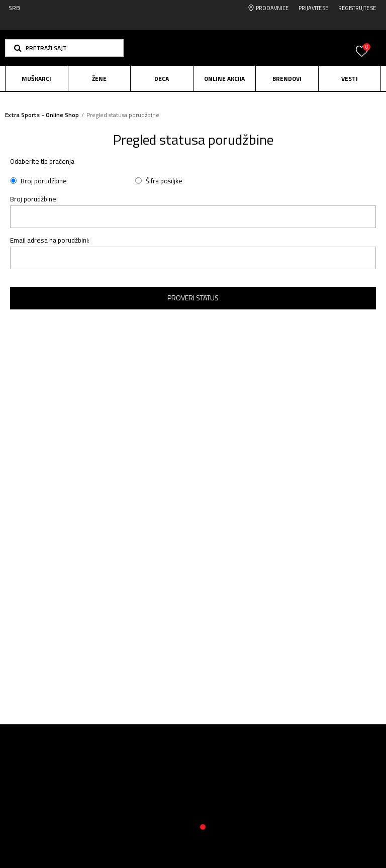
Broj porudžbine (44, 181)
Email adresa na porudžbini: (50, 240)
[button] (64, 48)
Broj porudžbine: (34, 199)
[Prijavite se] (362, 57)
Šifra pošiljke (164, 181)
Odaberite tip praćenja (42, 161)
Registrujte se (357, 8)
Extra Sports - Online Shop (42, 115)
